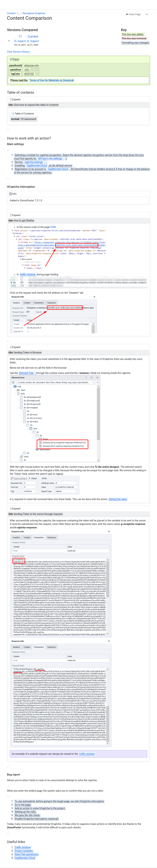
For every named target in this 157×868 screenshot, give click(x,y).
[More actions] (147, 5)
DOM (53, 217)
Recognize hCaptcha (34, 3)
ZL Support (20, 31)
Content (11, 3)
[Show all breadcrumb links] (19, 3)
